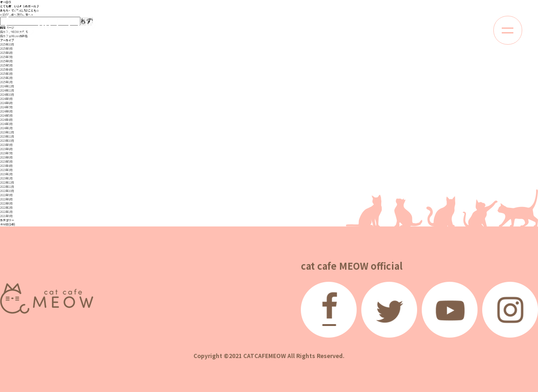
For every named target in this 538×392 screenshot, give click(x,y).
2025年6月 (6, 61)
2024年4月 (6, 120)
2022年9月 (6, 195)
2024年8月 (6, 103)
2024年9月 (6, 99)
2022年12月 (7, 183)
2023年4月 (6, 166)
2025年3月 (6, 74)
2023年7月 (6, 153)
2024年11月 (7, 90)
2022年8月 (6, 199)
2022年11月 (7, 187)
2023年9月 (6, 145)
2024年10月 (7, 95)
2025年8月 (6, 53)
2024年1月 (6, 128)
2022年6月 (6, 203)
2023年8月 (6, 149)
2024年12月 (7, 86)
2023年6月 (6, 157)
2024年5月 (6, 116)
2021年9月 (6, 216)
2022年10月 (7, 191)
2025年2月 (6, 78)
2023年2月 (6, 174)
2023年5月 (6, 162)
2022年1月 (6, 212)
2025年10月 (7, 44)
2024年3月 (6, 124)
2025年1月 (6, 82)
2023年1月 (6, 178)
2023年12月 (7, 132)
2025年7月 (6, 57)
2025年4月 (6, 70)
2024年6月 (6, 111)
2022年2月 (6, 208)
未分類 (4, 224)
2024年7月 (6, 107)
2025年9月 (6, 49)
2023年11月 (7, 136)
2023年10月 (7, 141)
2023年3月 (6, 170)
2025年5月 (6, 65)
